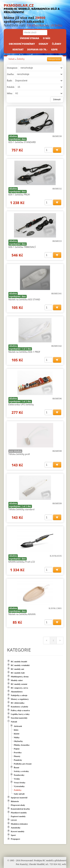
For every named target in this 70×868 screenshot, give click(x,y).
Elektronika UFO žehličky (21, 404)
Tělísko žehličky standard (21, 509)
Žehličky (21, 59)
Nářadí (11, 59)
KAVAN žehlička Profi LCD (22, 562)
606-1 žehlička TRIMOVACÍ (22, 247)
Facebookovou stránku (44, 25)
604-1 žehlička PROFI (19, 195)
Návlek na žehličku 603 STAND (24, 299)
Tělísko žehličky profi (19, 454)
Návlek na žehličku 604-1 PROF (24, 352)
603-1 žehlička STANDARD (22, 142)
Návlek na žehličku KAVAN (22, 614)
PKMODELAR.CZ (35, 8)
